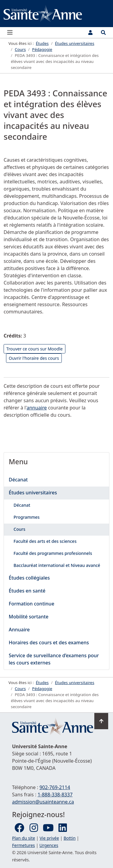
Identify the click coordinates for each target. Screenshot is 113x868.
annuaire (37, 408)
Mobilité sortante (29, 617)
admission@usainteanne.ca (43, 802)
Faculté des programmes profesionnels (53, 553)
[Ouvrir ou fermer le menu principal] (12, 33)
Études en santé (27, 591)
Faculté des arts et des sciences (45, 541)
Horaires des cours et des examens (49, 642)
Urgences (49, 845)
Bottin (70, 838)
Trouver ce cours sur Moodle (35, 349)
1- (55, 795)
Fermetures (24, 845)
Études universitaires (33, 493)
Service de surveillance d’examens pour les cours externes (54, 659)
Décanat (18, 480)
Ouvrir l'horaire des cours (34, 358)
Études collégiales (29, 578)
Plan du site (24, 838)
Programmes (27, 517)
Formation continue (31, 604)
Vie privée (49, 838)
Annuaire (19, 630)
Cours (19, 529)
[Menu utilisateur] (90, 33)
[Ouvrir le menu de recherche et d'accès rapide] (103, 33)
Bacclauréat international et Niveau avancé (57, 565)
